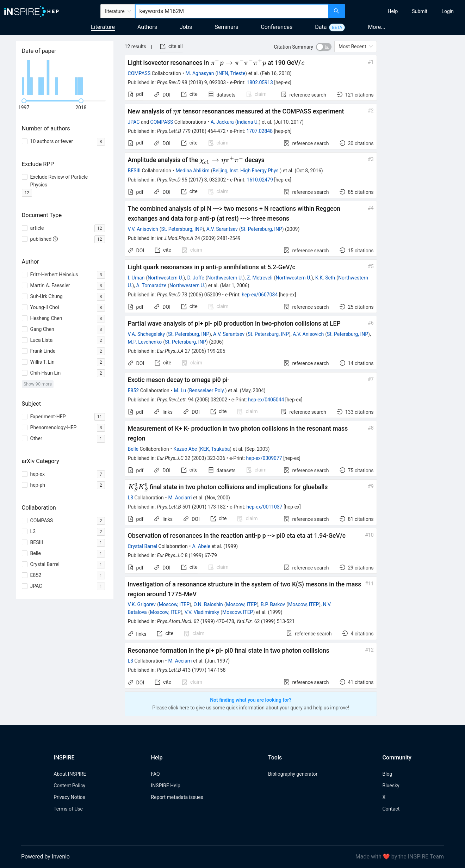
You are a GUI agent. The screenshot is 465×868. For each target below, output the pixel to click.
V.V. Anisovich (143, 229)
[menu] (406, 11)
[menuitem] (393, 11)
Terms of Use (68, 809)
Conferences (277, 27)
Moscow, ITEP (174, 604)
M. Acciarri (180, 498)
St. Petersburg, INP (182, 229)
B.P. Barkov (273, 604)
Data (321, 27)
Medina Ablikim (192, 171)
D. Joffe (196, 278)
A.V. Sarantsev (222, 229)
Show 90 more (38, 384)
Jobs (186, 27)
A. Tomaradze (151, 285)
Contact (391, 809)
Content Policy (69, 786)
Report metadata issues (177, 797)
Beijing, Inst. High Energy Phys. (246, 171)
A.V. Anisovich (308, 334)
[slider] (24, 101)
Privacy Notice (69, 797)
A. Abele (201, 546)
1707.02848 (260, 131)
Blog (387, 774)
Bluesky (391, 786)
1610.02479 (260, 180)
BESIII (134, 171)
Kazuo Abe (185, 449)
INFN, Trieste (231, 73)
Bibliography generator (293, 774)
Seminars (226, 27)
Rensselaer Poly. (207, 390)
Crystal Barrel (142, 546)
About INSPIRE (70, 774)
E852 (134, 390)
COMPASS (139, 73)
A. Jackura (222, 122)
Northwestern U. (165, 278)
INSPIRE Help (165, 786)
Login (448, 11)
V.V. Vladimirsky (202, 612)
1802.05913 (260, 82)
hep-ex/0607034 (260, 295)
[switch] (324, 47)
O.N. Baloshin (208, 604)
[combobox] (232, 11)
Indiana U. (248, 122)
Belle (133, 449)
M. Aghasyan (200, 73)
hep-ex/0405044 (266, 400)
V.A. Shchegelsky (147, 334)
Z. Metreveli (260, 278)
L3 (131, 498)
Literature (103, 27)
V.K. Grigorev (142, 604)
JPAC (134, 122)
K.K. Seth (325, 278)
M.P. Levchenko (145, 342)
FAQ (155, 774)
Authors (147, 27)
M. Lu (180, 390)
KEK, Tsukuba (215, 449)
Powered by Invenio (45, 857)
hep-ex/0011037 (265, 507)
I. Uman (136, 278)
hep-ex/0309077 (264, 458)
